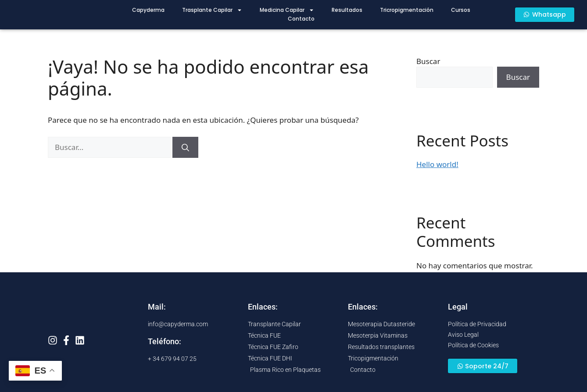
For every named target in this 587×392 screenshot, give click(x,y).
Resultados (347, 10)
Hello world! (437, 164)
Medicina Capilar (287, 10)
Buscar (428, 61)
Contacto (301, 19)
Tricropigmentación (407, 10)
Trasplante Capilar (212, 10)
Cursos (461, 10)
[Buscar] (185, 147)
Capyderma (148, 10)
